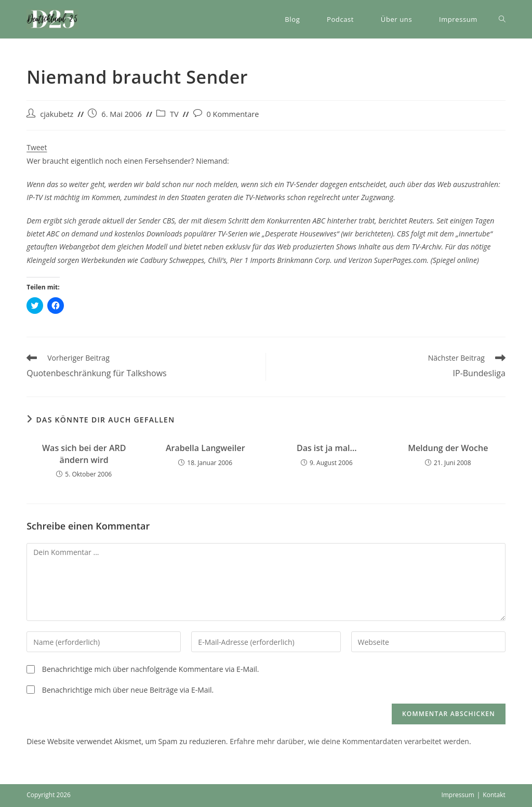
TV (174, 114)
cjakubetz (57, 114)
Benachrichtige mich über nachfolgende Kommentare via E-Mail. (151, 669)
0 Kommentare (233, 114)
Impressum (457, 795)
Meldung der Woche (448, 448)
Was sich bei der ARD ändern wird (84, 454)
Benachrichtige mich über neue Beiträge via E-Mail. (128, 690)
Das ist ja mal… (327, 448)
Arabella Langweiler (205, 448)
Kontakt (494, 795)
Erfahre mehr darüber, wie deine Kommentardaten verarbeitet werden (349, 741)
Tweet (37, 147)
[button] (52, 19)
